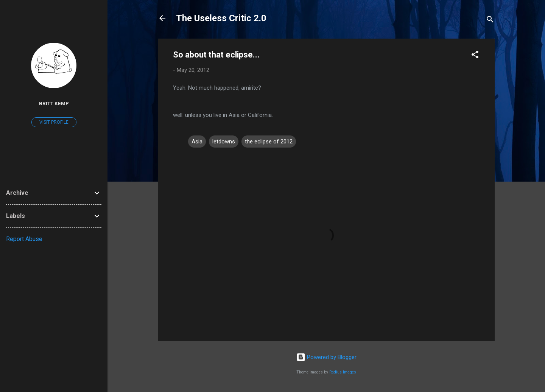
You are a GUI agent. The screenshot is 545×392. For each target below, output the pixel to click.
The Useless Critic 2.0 (221, 18)
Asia (197, 142)
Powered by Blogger (326, 357)
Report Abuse (24, 239)
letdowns (224, 142)
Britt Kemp (54, 103)
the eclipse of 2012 (269, 142)
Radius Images (343, 372)
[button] (475, 56)
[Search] (490, 21)
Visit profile (54, 122)
